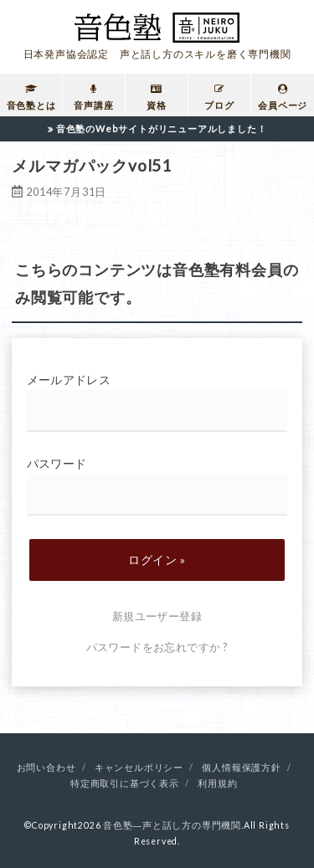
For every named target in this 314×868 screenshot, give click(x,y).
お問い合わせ (46, 768)
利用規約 (217, 783)
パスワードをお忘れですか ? (157, 647)
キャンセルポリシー (139, 768)
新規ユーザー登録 (157, 616)
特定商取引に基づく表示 (125, 783)
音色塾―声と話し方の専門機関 (172, 825)
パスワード (157, 486)
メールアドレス (157, 402)
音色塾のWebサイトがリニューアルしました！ (162, 128)
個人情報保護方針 (241, 768)
